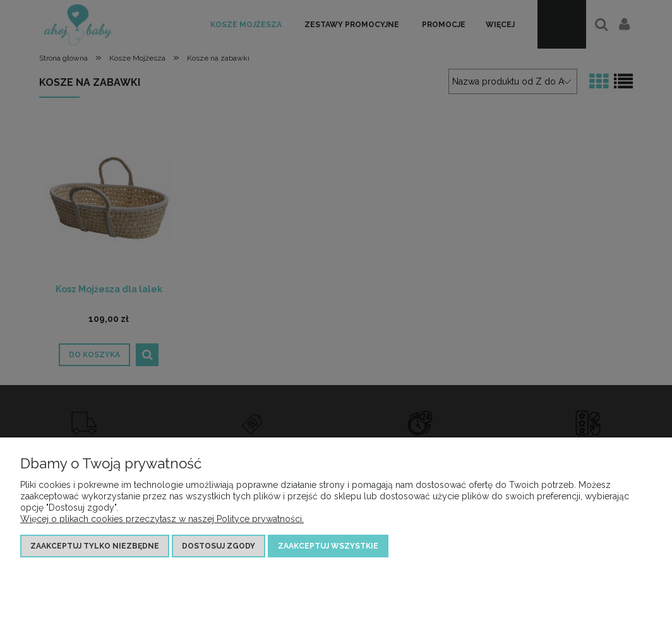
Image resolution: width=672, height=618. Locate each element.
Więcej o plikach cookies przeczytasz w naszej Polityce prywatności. (162, 519)
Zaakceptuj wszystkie (328, 546)
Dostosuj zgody (219, 546)
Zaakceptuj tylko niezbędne (95, 546)
